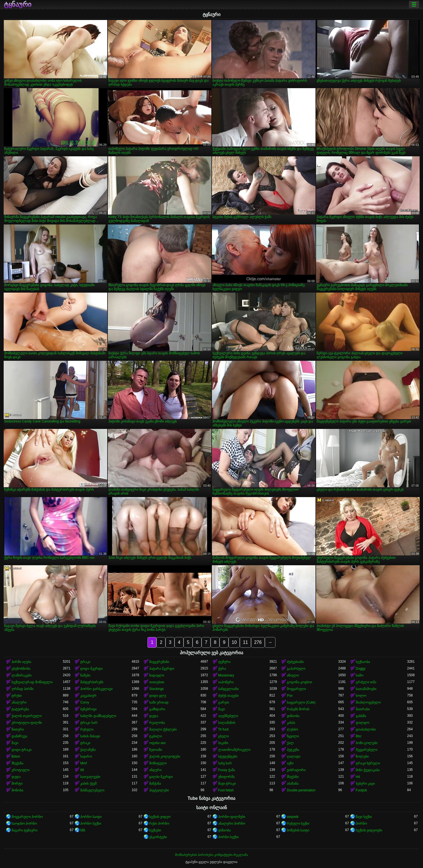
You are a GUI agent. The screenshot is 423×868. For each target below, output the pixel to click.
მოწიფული (158, 763)
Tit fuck (223, 729)
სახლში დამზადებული (98, 716)
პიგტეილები (159, 790)
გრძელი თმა (366, 682)
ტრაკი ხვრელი (368, 763)
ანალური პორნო (232, 824)
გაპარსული (296, 669)
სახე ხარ (225, 763)
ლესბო (292, 729)
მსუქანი (293, 777)
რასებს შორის (298, 709)
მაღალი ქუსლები (163, 729)
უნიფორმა (226, 777)
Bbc (359, 736)
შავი (221, 709)
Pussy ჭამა (227, 770)
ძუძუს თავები (228, 696)
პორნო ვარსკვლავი (96, 689)
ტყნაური (18, 5)
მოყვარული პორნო (27, 817)
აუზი (290, 763)
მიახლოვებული (368, 702)
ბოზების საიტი (298, 830)
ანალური (19, 702)
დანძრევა (19, 736)
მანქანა (155, 784)
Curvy (85, 702)
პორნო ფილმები (232, 817)
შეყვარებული (367, 750)
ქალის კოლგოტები (165, 756)
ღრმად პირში (23, 689)
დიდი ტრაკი (22, 750)
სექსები (155, 830)
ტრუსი (17, 696)
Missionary (226, 675)
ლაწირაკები (22, 675)
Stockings (156, 689)
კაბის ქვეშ (88, 784)
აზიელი (293, 675)
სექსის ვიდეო (160, 817)
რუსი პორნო (159, 824)
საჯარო (86, 756)
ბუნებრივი (88, 709)
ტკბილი (155, 736)
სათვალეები (90, 777)
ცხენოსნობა (21, 669)
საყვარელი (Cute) (301, 702)
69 (82, 770)
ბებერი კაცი (365, 784)
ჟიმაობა (293, 716)
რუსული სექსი (298, 824)
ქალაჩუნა (88, 750)
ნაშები (85, 675)
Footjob (361, 790)
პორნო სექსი (90, 824)
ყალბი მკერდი (161, 777)
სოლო (361, 696)
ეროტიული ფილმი (27, 723)
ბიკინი (223, 743)
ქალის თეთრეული (27, 716)
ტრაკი (85, 662)
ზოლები (362, 756)
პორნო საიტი (91, 817)
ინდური (155, 770)
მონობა (17, 790)
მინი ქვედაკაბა (368, 770)
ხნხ (83, 830)
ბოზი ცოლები (367, 743)
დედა (154, 716)
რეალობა (157, 723)
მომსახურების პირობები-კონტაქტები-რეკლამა (211, 855)
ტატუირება (20, 709)
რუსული (87, 729)
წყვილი (293, 736)
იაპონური (226, 682)
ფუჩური (224, 662)
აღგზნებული (228, 716)
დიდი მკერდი (91, 669)
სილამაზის (227, 723)
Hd (358, 777)
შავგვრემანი (159, 662)
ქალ (290, 743)
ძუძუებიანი (295, 662)
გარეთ (224, 702)
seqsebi (293, 817)
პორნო (361, 824)
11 (245, 642)
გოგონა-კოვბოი (299, 682)
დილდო (362, 723)
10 (234, 642)
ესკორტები (158, 837)
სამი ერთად (159, 702)
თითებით (157, 682)
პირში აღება (21, 662)
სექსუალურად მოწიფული (32, 682)
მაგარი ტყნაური (24, 830)
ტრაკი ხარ (89, 723)
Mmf (83, 763)
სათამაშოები (366, 689)
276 (258, 642)
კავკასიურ (88, 696)
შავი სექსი (364, 817)
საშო (360, 675)
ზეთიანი (156, 750)
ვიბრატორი (296, 770)
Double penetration (301, 790)
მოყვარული (296, 689)
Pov (290, 696)
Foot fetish (226, 790)
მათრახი (363, 709)
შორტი (17, 784)
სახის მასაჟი (90, 736)
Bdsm (16, 756)
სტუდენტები (228, 756)
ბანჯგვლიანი (228, 689)
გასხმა (361, 716)
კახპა (291, 723)
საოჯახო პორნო (24, 824)
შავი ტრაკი (227, 784)
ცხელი (223, 736)
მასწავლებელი (92, 790)
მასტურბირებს (92, 682)
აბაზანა (293, 784)
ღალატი (294, 756)
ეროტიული (21, 770)
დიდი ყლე (158, 696)
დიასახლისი (366, 729)
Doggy (361, 669)
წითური (18, 729)
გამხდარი (157, 709)
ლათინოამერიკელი (234, 750)
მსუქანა (17, 763)
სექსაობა (363, 662)
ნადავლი (157, 675)
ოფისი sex (157, 743)
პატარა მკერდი (162, 669)
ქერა (222, 669)
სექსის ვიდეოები (369, 830)
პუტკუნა (293, 750)
